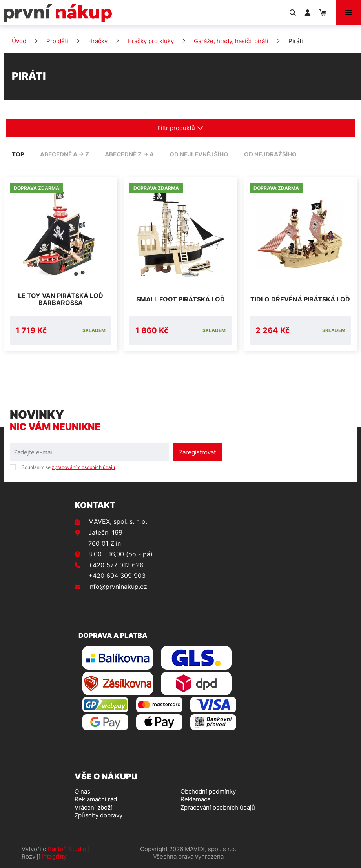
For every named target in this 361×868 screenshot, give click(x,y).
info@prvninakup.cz (118, 587)
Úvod (19, 41)
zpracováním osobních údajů (83, 467)
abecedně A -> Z (65, 154)
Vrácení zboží (93, 807)
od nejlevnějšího (199, 154)
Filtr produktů (180, 128)
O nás (82, 791)
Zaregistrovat (197, 452)
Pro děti (57, 41)
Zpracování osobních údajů (218, 807)
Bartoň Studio (67, 849)
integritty (54, 856)
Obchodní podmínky (208, 791)
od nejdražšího (270, 154)
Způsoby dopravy (98, 815)
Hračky (98, 41)
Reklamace (196, 799)
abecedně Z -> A (129, 154)
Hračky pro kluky (151, 41)
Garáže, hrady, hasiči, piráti (231, 41)
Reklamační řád (96, 799)
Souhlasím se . (69, 467)
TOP (18, 154)
